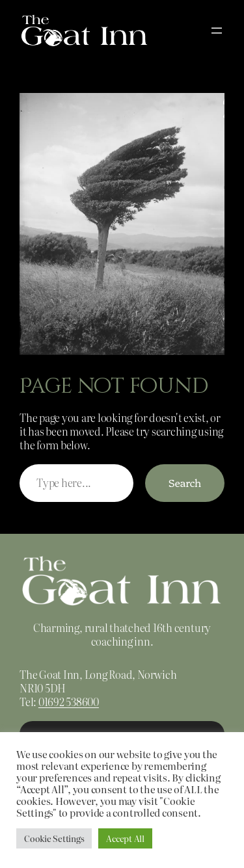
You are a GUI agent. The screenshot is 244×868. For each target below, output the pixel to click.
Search (185, 482)
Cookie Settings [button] (54, 838)
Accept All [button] (125, 838)
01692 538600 (69, 702)
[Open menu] (217, 31)
